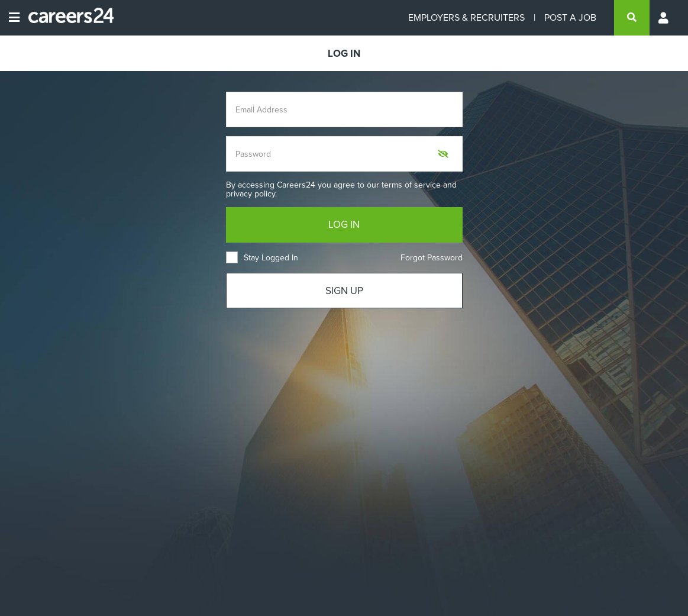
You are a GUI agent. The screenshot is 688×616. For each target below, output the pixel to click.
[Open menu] (14, 18)
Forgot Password (432, 258)
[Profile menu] (664, 18)
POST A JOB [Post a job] (570, 17)
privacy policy (251, 194)
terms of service (411, 185)
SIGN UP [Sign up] (344, 291)
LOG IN (344, 225)
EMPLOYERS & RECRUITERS (466, 17)
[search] (632, 18)
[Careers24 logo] (67, 18)
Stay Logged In (262, 258)
